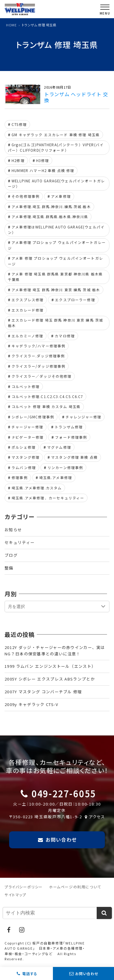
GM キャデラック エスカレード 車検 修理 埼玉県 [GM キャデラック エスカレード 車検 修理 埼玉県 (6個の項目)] (56, 135)
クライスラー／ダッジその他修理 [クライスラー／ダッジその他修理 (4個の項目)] (41, 376)
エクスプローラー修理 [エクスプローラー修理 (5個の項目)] (75, 300)
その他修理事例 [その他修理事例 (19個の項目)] (26, 196)
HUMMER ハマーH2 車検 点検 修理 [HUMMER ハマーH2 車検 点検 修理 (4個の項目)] (43, 171)
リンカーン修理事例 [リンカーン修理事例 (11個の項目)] (65, 468)
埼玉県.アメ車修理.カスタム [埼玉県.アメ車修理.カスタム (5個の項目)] (37, 488)
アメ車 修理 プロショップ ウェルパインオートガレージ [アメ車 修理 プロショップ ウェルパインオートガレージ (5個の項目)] (55, 261)
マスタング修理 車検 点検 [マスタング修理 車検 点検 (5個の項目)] (74, 457)
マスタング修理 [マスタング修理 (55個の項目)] (26, 457)
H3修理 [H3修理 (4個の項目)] (43, 161)
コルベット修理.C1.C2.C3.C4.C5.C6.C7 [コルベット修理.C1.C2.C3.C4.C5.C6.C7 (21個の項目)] (47, 397)
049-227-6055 (64, 793)
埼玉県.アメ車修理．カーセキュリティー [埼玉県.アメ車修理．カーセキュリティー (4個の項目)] (48, 498)
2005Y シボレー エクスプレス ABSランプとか (50, 679)
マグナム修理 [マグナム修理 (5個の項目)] (59, 447)
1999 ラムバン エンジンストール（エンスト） (50, 666)
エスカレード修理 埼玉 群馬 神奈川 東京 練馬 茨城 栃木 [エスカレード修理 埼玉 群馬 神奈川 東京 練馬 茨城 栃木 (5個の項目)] (55, 323)
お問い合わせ (87, 973)
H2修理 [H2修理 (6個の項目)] (18, 161)
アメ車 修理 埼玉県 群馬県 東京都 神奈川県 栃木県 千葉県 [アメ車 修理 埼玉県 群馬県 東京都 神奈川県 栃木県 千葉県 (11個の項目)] (55, 277)
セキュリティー (20, 542)
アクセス (94, 817)
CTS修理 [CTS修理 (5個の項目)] (19, 124)
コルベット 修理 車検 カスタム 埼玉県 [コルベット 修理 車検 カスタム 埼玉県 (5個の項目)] (46, 407)
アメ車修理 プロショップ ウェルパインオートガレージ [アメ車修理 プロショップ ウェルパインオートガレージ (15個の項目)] (57, 245)
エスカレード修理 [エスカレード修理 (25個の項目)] (28, 310)
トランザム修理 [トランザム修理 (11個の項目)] (69, 427)
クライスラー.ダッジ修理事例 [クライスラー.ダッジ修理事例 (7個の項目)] (38, 356)
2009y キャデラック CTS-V (31, 704)
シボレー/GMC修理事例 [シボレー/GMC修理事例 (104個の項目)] (33, 417)
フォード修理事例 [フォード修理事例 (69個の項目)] (71, 437)
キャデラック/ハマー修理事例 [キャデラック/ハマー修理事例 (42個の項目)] (38, 346)
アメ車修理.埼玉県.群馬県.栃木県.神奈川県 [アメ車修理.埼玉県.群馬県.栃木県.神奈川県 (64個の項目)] (50, 217)
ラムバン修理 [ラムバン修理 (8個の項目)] (24, 468)
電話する (30, 973)
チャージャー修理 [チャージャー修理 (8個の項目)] (27, 427)
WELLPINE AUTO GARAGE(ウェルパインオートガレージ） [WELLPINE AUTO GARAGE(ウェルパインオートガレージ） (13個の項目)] (56, 184)
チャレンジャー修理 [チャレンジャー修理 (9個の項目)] (83, 417)
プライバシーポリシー (24, 887)
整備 (9, 568)
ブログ (11, 555)
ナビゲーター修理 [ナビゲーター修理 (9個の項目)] (28, 437)
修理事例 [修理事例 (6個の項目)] (20, 478)
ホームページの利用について (75, 887)
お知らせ (13, 530)
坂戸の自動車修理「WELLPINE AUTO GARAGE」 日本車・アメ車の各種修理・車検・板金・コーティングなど (45, 948)
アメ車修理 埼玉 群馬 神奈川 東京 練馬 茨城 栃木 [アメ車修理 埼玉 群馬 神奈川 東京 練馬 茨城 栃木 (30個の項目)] (56, 290)
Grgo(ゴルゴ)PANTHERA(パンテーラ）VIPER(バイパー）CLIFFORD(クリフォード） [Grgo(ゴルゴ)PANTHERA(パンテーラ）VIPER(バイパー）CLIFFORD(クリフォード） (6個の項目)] (56, 147)
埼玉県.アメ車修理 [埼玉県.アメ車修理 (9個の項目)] (56, 478)
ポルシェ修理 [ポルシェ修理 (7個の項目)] (24, 447)
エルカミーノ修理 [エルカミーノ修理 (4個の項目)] (27, 336)
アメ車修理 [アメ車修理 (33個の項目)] (61, 196)
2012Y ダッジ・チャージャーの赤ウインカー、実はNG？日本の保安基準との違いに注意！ (55, 651)
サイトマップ (16, 895)
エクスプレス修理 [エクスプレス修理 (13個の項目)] (28, 300)
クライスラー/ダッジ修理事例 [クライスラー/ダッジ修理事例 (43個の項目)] (38, 366)
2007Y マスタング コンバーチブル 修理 (43, 692)
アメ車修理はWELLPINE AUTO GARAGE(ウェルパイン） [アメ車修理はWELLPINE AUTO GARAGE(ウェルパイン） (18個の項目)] (56, 230)
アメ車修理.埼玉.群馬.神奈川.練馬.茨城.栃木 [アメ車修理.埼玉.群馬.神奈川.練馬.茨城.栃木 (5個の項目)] (51, 207)
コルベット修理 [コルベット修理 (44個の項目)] (26, 387)
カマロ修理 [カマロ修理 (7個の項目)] (65, 336)
